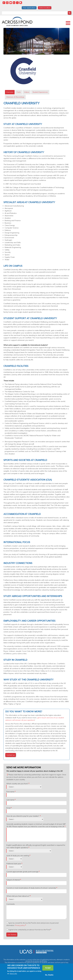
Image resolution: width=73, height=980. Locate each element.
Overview (10, 92)
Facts (19, 92)
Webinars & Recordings (15, 97)
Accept (48, 968)
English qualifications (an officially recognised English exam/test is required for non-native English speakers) (36, 846)
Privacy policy (20, 925)
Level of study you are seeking (18, 856)
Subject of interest (13, 880)
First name (10, 792)
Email (8, 808)
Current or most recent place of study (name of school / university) (31, 888)
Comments (11, 904)
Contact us (11, 755)
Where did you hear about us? (18, 896)
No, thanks (49, 975)
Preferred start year (14, 864)
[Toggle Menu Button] (68, 23)
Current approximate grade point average (22, 872)
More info (13, 973)
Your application (29, 8)
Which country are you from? (17, 784)
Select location (45, 8)
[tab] (10, 92)
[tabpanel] (36, 431)
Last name (10, 800)
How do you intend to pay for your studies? (23, 816)
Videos (27, 92)
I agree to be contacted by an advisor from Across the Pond (29, 930)
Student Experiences (40, 92)
